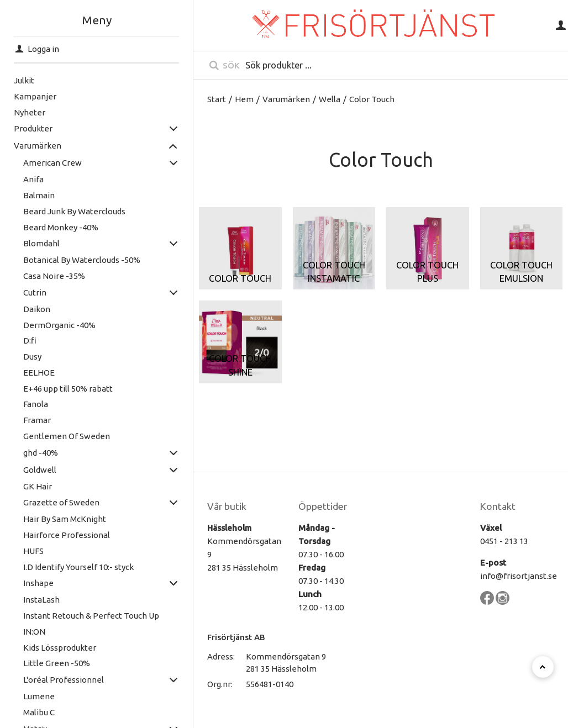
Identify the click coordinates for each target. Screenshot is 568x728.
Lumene (39, 696)
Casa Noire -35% (54, 276)
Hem (244, 99)
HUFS (33, 551)
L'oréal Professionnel (64, 680)
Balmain (39, 195)
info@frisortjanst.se (519, 576)
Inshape (38, 583)
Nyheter (30, 112)
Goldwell (40, 470)
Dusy (32, 357)
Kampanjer (35, 96)
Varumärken (38, 146)
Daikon (37, 309)
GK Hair (38, 486)
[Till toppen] (543, 667)
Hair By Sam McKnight (65, 519)
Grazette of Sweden (61, 502)
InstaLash (41, 600)
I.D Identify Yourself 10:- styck (78, 567)
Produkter (33, 128)
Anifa (33, 179)
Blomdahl (41, 243)
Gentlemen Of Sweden (67, 436)
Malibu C (39, 712)
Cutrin (35, 292)
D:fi (30, 341)
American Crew (52, 163)
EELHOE (39, 373)
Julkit (24, 80)
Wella (330, 99)
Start (217, 99)
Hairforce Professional (67, 535)
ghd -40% (41, 453)
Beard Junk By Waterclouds (74, 211)
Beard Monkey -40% (61, 227)
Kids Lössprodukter (60, 648)
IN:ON (34, 632)
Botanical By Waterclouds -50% (82, 260)
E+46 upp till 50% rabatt (68, 389)
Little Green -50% (57, 663)
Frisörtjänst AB (236, 637)
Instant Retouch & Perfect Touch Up (91, 616)
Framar (37, 420)
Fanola (36, 404)
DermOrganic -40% (59, 325)
